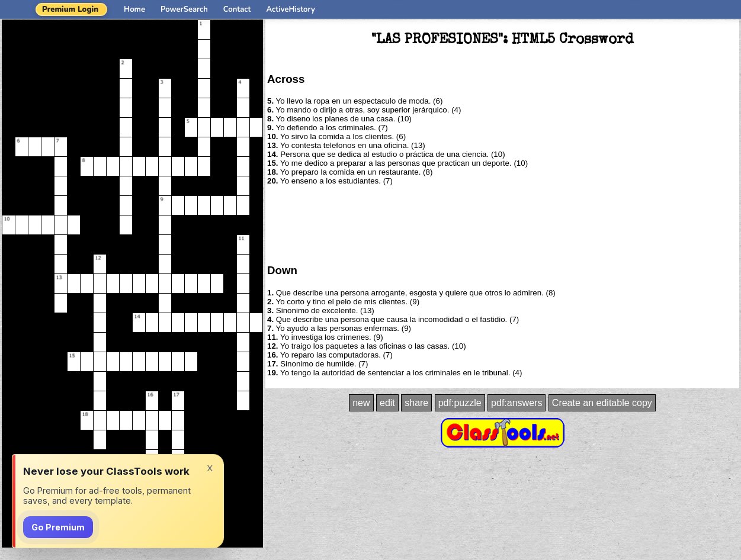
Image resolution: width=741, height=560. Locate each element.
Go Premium (58, 527)
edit (387, 403)
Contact (237, 9)
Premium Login (70, 9)
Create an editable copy (602, 403)
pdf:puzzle (460, 403)
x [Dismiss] (210, 467)
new (361, 403)
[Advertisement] (502, 224)
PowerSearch (184, 9)
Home (134, 9)
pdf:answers (517, 403)
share (416, 403)
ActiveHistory (291, 9)
